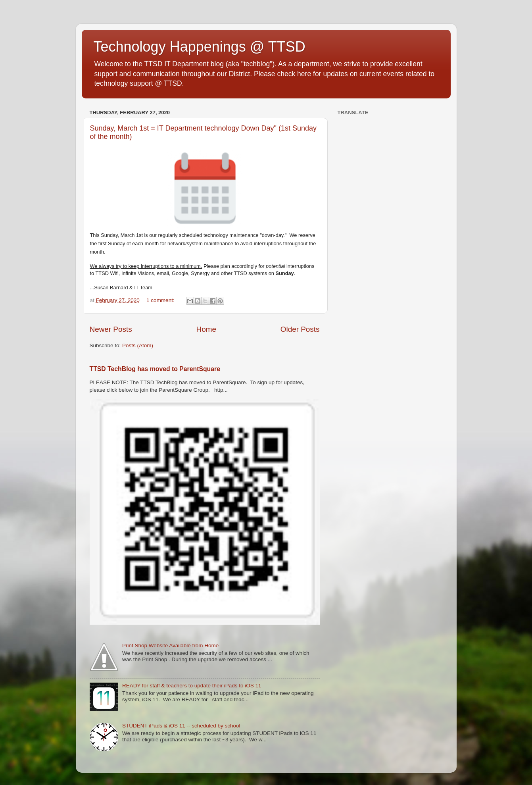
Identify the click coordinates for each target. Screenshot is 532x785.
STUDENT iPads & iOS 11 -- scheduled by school (181, 726)
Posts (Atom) (138, 345)
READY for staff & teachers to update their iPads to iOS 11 (192, 686)
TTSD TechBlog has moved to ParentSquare (155, 369)
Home (206, 329)
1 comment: (161, 300)
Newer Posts (111, 329)
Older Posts (300, 329)
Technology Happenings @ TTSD (200, 47)
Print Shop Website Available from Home (170, 646)
